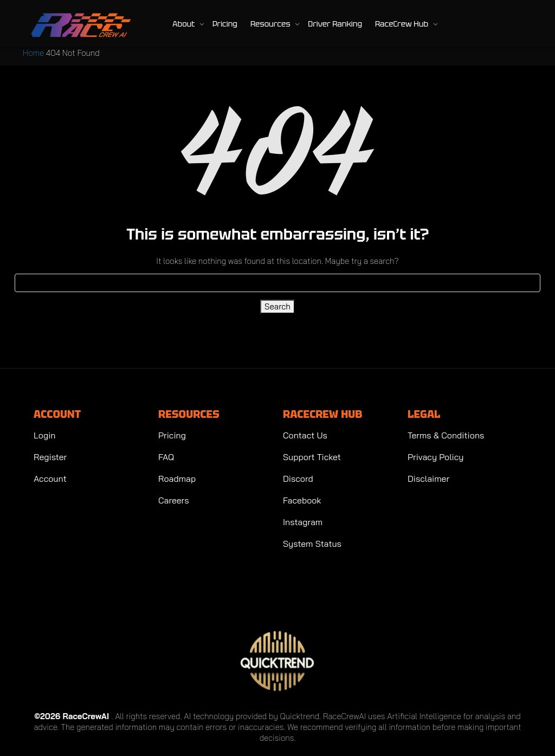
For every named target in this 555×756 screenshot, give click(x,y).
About (185, 24)
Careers (174, 500)
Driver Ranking (335, 24)
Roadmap (177, 479)
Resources (271, 24)
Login (44, 435)
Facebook (302, 500)
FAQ (166, 457)
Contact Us (305, 435)
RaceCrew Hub (403, 24)
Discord (298, 479)
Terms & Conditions (446, 435)
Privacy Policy (435, 457)
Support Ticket (312, 457)
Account (50, 479)
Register (50, 457)
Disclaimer (428, 479)
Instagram (303, 522)
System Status (312, 544)
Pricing (225, 24)
